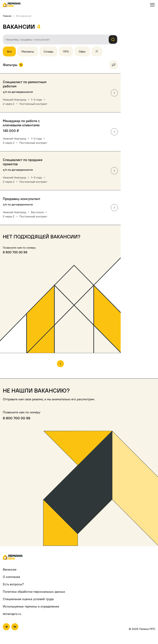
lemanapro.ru (12, 614)
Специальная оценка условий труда (28, 599)
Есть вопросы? (13, 584)
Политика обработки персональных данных (34, 592)
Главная (7, 16)
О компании (11, 577)
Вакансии (10, 569)
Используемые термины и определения (31, 606)
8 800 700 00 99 (15, 252)
